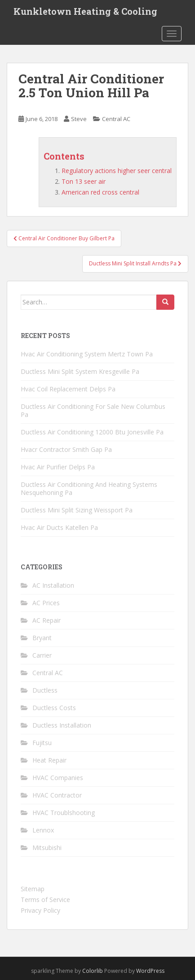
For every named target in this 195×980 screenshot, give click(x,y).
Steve (79, 119)
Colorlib (93, 971)
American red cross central (100, 192)
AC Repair (47, 620)
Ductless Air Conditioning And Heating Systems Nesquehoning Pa (89, 488)
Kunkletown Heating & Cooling (85, 11)
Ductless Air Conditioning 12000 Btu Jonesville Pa (92, 432)
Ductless (45, 690)
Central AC (116, 119)
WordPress (150, 971)
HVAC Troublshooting (64, 813)
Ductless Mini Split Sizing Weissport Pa (77, 510)
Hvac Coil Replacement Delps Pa (68, 389)
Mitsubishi (47, 848)
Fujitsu (42, 743)
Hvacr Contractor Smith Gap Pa (66, 449)
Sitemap (33, 889)
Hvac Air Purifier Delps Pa (58, 467)
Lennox (43, 830)
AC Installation (53, 585)
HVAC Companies (58, 778)
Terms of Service (45, 900)
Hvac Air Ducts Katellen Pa (59, 527)
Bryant (42, 638)
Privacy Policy (40, 910)
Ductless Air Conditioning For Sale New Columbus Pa (93, 410)
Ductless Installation (62, 725)
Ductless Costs (54, 708)
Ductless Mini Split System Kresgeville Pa (80, 371)
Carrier (42, 655)
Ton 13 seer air (84, 181)
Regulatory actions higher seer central (117, 171)
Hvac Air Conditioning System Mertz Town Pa (87, 354)
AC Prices (46, 603)
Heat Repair (49, 760)
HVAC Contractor (57, 795)
